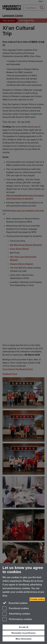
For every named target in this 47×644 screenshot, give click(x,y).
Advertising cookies (16, 614)
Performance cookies (17, 619)
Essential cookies (15, 603)
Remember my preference (24, 633)
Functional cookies (16, 609)
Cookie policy (37, 599)
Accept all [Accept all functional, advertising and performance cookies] (24, 627)
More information (24, 639)
